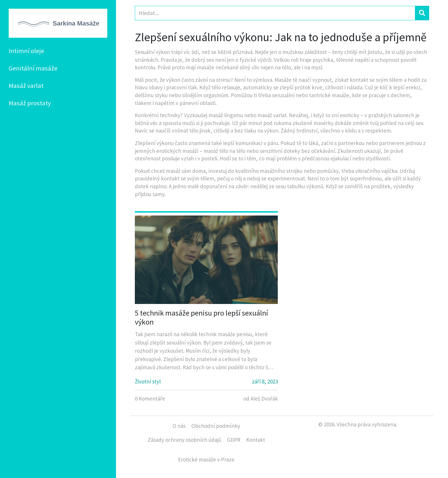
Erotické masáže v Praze (206, 459)
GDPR (234, 440)
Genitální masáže (33, 68)
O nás (179, 426)
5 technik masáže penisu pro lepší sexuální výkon (201, 317)
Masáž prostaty (30, 103)
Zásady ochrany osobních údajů (184, 440)
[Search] (275, 13)
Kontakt (256, 440)
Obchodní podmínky (216, 426)
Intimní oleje (26, 51)
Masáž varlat (26, 86)
